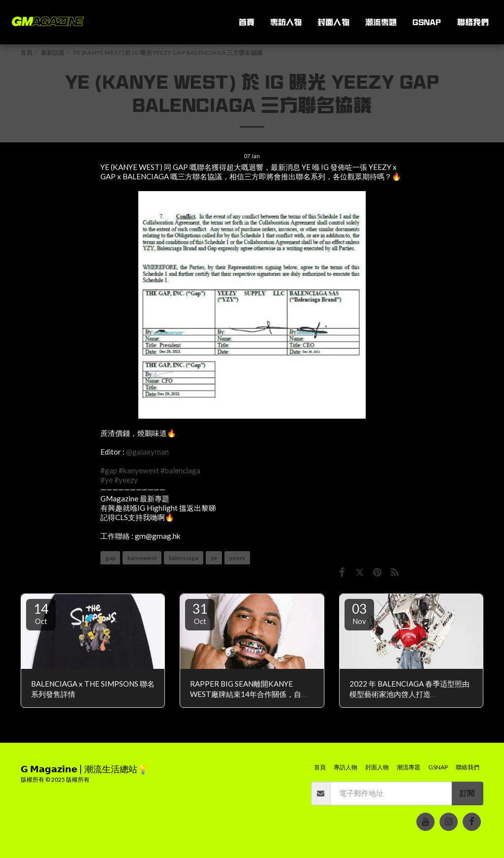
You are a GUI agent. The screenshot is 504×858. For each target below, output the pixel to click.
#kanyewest (139, 470)
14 (41, 613)
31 (200, 613)
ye (214, 558)
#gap (109, 470)
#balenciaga (180, 470)
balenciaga (184, 558)
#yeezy (126, 480)
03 (359, 613)
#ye (107, 480)
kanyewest (142, 558)
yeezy (237, 558)
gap (110, 558)
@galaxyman (147, 452)
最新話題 (53, 52)
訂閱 (467, 793)
